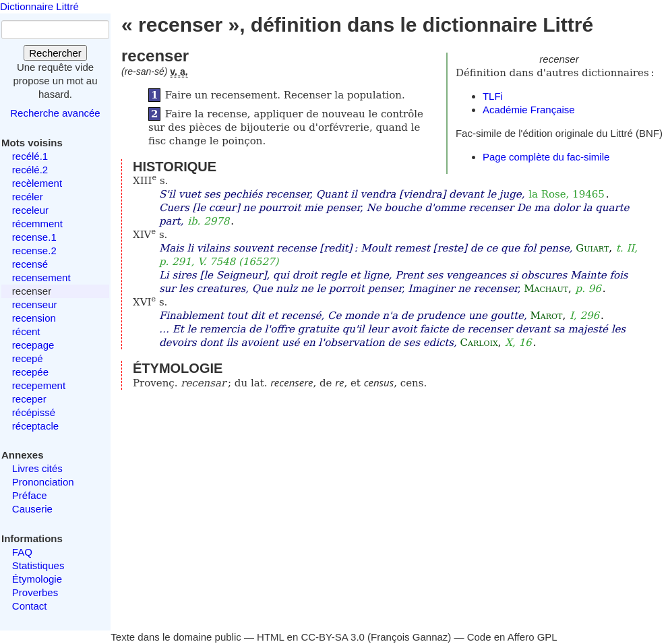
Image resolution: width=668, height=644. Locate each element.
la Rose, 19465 (567, 194)
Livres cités (37, 468)
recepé (28, 358)
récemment (37, 224)
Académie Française (529, 110)
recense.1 (34, 237)
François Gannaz (409, 637)
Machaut (546, 289)
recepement (39, 385)
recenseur (35, 304)
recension (34, 318)
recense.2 (34, 251)
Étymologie (37, 579)
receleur (30, 210)
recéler (28, 197)
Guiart (592, 248)
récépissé (34, 412)
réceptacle (35, 426)
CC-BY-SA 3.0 (333, 637)
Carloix (479, 343)
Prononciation (43, 482)
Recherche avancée (55, 113)
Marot (546, 316)
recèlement (37, 183)
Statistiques (38, 565)
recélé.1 (30, 156)
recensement (41, 277)
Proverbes (35, 592)
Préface (30, 495)
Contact (30, 606)
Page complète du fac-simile (546, 157)
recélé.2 (30, 170)
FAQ (22, 552)
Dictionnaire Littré (39, 6)
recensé (30, 264)
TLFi (493, 96)
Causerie (32, 509)
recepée (30, 372)
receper (29, 399)
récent (26, 331)
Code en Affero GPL (512, 637)
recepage (33, 345)
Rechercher (55, 53)
